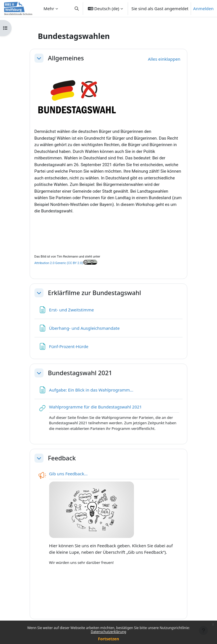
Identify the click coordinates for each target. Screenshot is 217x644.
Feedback (62, 458)
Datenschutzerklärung (108, 632)
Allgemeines (66, 58)
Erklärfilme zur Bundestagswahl (95, 293)
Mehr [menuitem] (49, 8)
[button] (77, 8)
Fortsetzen (109, 639)
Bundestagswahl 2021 (80, 373)
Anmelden (203, 8)
